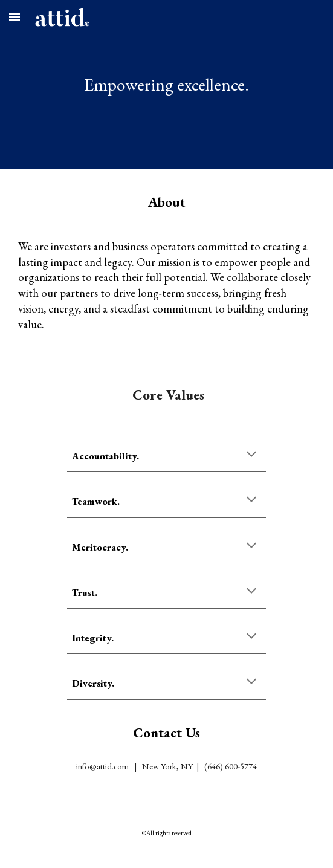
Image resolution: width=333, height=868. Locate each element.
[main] (166, 85)
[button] (15, 17)
